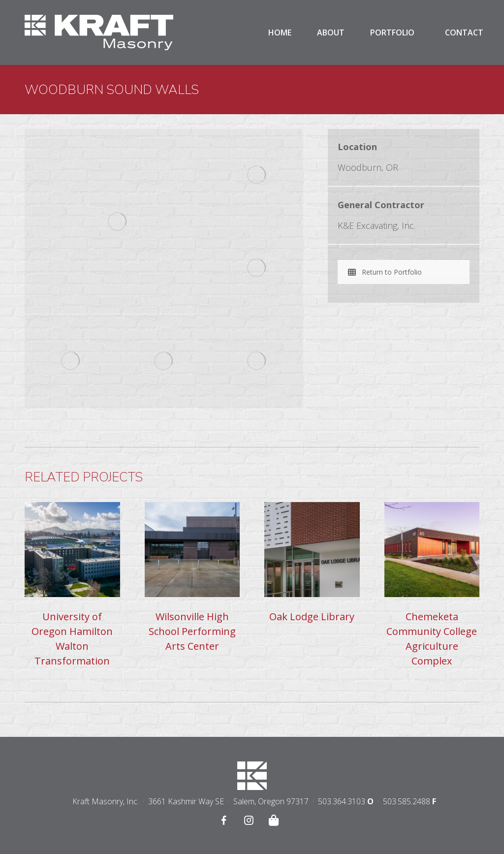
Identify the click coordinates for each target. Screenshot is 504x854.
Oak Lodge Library (312, 617)
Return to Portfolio (385, 272)
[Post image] (72, 550)
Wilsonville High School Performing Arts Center (192, 631)
